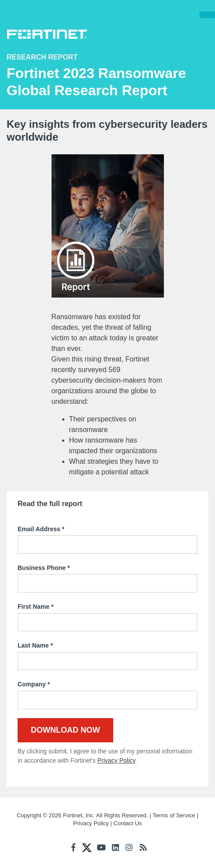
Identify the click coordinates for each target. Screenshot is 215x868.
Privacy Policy (116, 760)
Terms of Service (174, 815)
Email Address (41, 529)
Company (34, 685)
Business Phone (44, 568)
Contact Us (128, 823)
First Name (36, 607)
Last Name (35, 646)
